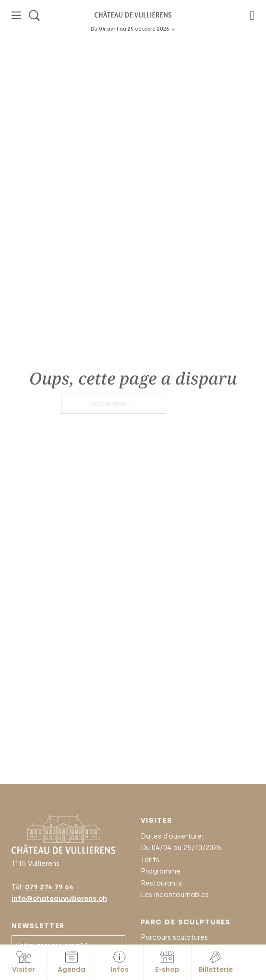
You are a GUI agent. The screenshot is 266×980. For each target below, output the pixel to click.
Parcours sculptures (174, 937)
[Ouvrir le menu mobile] (16, 15)
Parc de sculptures (186, 922)
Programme (161, 871)
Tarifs (150, 860)
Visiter (156, 820)
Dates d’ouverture (171, 836)
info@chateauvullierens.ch (59, 898)
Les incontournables (175, 895)
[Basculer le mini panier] (252, 16)
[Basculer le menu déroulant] (173, 29)
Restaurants (161, 883)
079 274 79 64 (49, 887)
